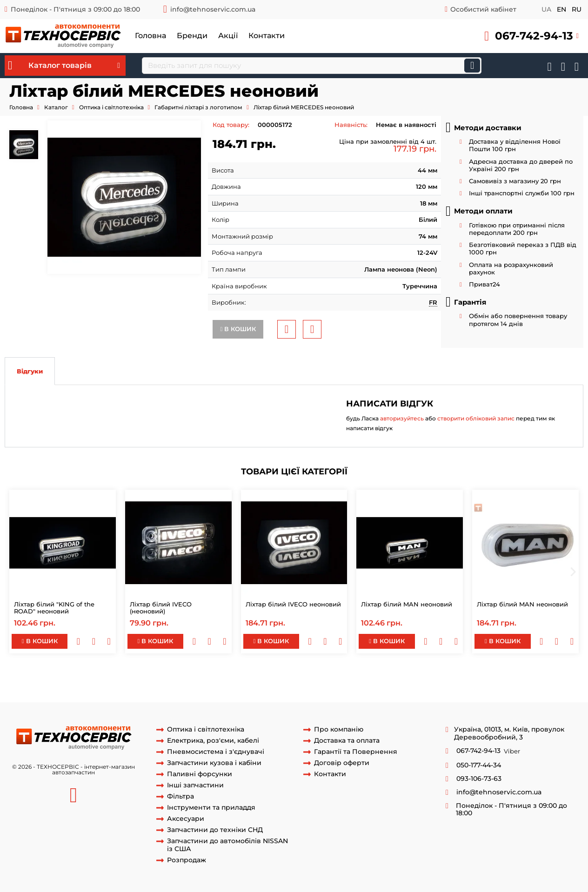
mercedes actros (244, 676)
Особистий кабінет (483, 9)
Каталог (56, 107)
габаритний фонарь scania (47, 693)
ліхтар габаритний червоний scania (376, 693)
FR (433, 302)
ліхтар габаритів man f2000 (192, 685)
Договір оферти (342, 763)
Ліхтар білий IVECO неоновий (293, 604)
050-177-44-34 (479, 765)
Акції (228, 36)
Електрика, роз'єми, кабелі (213, 741)
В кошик (238, 329)
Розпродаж (187, 860)
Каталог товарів (64, 66)
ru (577, 9)
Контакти (267, 36)
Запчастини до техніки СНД (215, 830)
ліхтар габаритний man (382, 685)
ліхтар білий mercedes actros (65, 676)
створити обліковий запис (476, 418)
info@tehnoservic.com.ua (213, 9)
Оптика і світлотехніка (111, 107)
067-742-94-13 (534, 36)
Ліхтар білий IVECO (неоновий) (161, 608)
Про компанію (339, 729)
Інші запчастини (195, 785)
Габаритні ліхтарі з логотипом (198, 107)
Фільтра (180, 796)
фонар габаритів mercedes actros (324, 676)
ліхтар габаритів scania (128, 693)
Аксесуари (186, 819)
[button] (531, 36)
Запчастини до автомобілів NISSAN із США (227, 845)
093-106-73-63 (479, 779)
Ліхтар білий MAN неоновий (407, 604)
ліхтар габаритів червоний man (472, 685)
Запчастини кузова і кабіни (214, 763)
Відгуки (30, 371)
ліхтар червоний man (111, 685)
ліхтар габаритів (552, 685)
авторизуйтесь (402, 418)
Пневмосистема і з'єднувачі (216, 752)
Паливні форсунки (200, 774)
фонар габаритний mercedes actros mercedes (451, 676)
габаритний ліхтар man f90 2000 (290, 685)
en (561, 9)
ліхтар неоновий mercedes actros (165, 676)
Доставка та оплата (347, 741)
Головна (150, 36)
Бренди (192, 36)
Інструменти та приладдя (211, 808)
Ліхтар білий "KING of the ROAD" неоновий (54, 608)
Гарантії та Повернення (356, 752)
